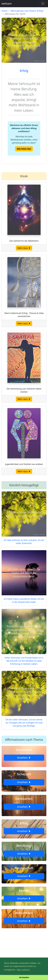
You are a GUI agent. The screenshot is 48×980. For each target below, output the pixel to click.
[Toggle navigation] (43, 4)
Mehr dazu (24, 248)
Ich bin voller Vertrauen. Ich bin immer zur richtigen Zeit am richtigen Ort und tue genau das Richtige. (24, 723)
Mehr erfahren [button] (23, 970)
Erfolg (24, 71)
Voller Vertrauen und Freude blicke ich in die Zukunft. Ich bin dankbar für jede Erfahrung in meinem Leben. (24, 661)
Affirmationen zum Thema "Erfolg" (27, 11)
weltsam (7, 4)
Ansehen (24, 758)
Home (4, 11)
